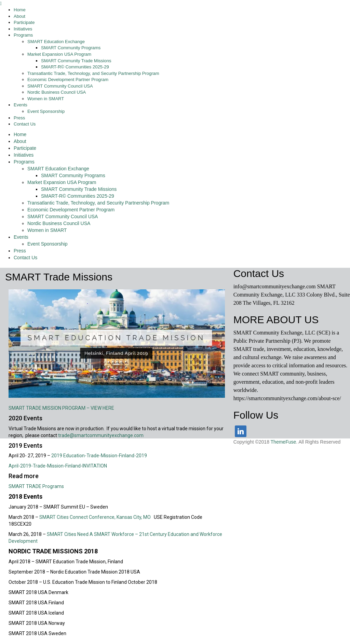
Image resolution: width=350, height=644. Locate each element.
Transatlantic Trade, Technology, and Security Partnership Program (98, 203)
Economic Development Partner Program (71, 210)
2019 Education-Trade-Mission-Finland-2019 (99, 456)
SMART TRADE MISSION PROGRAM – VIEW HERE (61, 408)
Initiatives (24, 155)
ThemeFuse (284, 442)
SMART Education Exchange (58, 169)
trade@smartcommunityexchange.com (101, 435)
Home (20, 134)
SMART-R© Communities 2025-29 (78, 196)
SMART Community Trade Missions (79, 189)
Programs (24, 162)
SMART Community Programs (73, 175)
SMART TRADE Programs (36, 486)
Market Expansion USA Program (62, 182)
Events (21, 237)
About (20, 141)
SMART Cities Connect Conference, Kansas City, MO (97, 517)
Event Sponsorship (48, 244)
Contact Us (25, 258)
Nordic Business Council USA (59, 223)
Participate (25, 148)
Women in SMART (47, 230)
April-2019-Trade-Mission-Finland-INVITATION (58, 466)
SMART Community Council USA (63, 216)
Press (20, 251)
